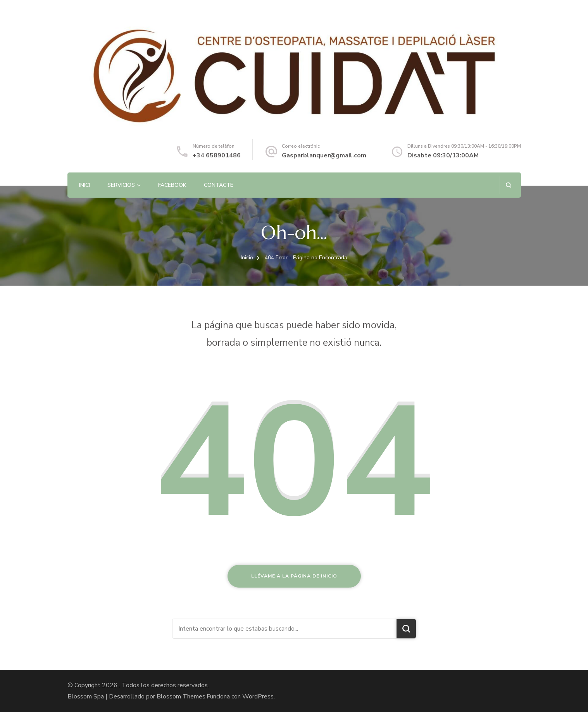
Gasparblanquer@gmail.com (324, 155)
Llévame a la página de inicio (294, 576)
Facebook (172, 185)
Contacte (219, 185)
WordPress (258, 696)
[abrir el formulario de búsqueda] (508, 185)
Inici (84, 185)
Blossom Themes (181, 696)
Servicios (121, 185)
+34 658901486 (217, 155)
